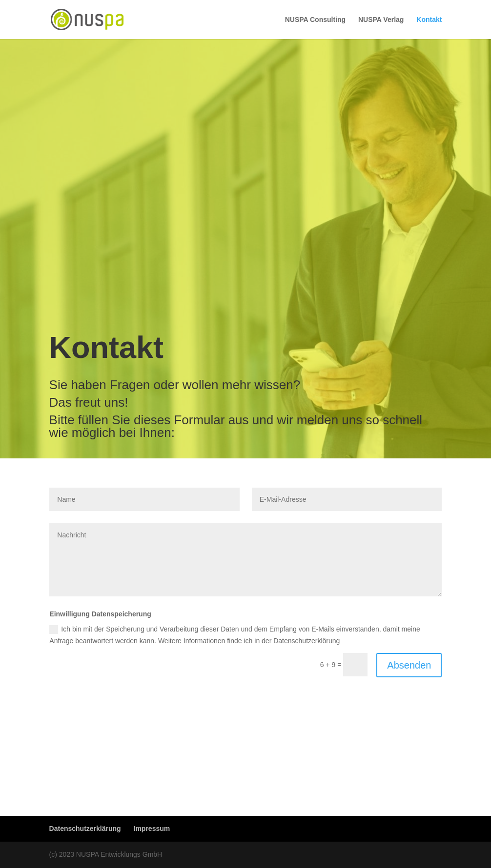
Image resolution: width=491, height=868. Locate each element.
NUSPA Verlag (381, 20)
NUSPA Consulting (315, 20)
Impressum (152, 829)
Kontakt (429, 20)
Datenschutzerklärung (85, 829)
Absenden (409, 665)
